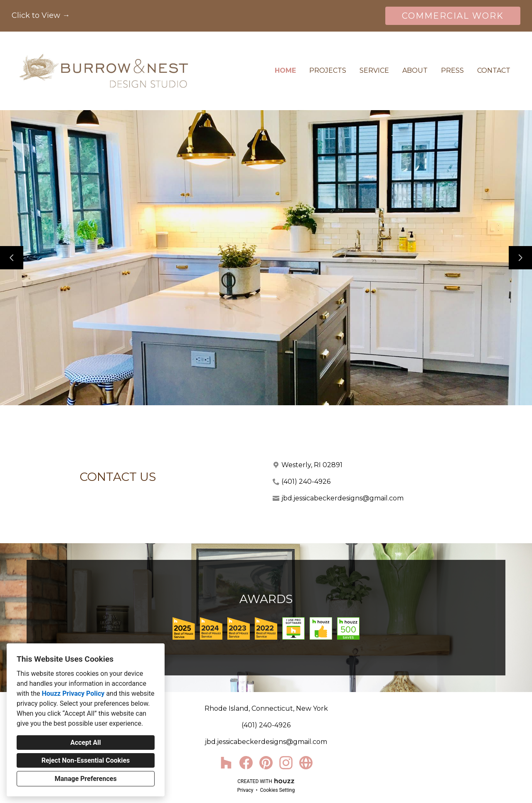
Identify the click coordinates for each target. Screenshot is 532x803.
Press (452, 70)
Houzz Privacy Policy (73, 693)
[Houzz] (226, 763)
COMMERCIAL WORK (453, 16)
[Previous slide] (12, 258)
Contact (494, 70)
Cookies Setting (278, 790)
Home (285, 70)
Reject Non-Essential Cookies (86, 760)
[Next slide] (520, 258)
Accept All (86, 743)
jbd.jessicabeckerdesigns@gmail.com (342, 498)
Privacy (245, 790)
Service (374, 70)
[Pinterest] (266, 763)
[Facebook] (246, 763)
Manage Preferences (85, 779)
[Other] (306, 763)
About (415, 70)
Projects (328, 70)
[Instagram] (286, 763)
